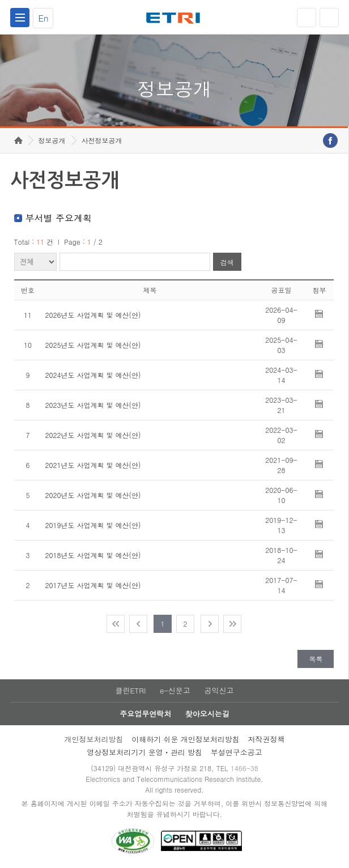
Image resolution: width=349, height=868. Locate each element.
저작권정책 (267, 739)
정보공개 (52, 140)
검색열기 (329, 18)
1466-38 (244, 768)
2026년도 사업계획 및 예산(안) (93, 315)
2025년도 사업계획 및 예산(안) (93, 345)
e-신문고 (175, 690)
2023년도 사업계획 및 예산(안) (93, 405)
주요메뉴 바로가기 (0, 0)
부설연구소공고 (237, 752)
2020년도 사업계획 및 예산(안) (93, 495)
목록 (316, 659)
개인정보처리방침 (93, 739)
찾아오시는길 (207, 714)
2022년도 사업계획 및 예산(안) (93, 435)
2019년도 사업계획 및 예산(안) (93, 525)
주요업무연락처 (145, 714)
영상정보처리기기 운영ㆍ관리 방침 (144, 752)
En (43, 18)
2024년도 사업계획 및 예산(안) (93, 375)
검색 (227, 262)
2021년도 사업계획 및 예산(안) (93, 465)
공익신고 (219, 690)
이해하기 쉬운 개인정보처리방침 (186, 739)
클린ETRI (130, 690)
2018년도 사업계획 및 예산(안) (93, 555)
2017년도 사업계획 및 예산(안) (93, 585)
